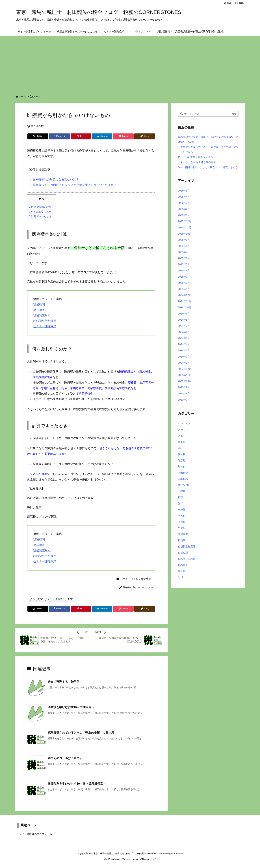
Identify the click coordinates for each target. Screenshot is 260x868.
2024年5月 (184, 338)
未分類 (182, 510)
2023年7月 (184, 400)
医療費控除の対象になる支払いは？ (56, 179)
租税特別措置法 (187, 546)
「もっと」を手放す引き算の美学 (197, 162)
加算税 (182, 467)
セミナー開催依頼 (45, 326)
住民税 (182, 454)
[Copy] (145, 136)
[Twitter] (38, 136)
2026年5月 (184, 191)
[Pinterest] (81, 136)
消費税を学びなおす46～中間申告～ (71, 707)
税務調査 (183, 565)
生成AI (182, 528)
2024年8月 (184, 320)
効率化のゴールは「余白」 (65, 758)
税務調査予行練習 (45, 321)
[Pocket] (123, 136)
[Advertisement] (130, 63)
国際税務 (183, 479)
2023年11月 (185, 375)
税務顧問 (39, 304)
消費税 (182, 522)
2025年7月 (184, 252)
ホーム (22, 96)
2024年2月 (184, 357)
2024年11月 (185, 301)
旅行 (180, 503)
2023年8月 (184, 393)
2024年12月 (185, 295)
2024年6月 (184, 332)
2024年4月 (184, 344)
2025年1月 (184, 289)
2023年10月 (185, 381)
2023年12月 (185, 369)
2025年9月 (184, 240)
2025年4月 (184, 271)
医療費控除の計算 (40, 207)
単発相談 (39, 310)
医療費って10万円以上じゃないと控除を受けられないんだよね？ (75, 185)
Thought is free (148, 859)
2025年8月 (184, 246)
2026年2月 (184, 209)
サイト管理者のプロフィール (35, 834)
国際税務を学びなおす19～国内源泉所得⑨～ (77, 784)
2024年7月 (184, 326)
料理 (180, 497)
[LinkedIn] (102, 136)
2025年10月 (185, 234)
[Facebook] (59, 136)
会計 (180, 448)
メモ (180, 436)
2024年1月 (184, 363)
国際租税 (183, 473)
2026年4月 (184, 197)
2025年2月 (184, 283)
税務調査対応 (42, 315)
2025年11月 (185, 227)
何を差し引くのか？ (42, 212)
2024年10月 (185, 307)
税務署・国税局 (187, 559)
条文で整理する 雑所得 (64, 682)
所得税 (135, 579)
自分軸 (182, 571)
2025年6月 (184, 258)
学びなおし (184, 485)
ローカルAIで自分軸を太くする (195, 157)
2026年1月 (184, 215)
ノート (37, 96)
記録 (180, 577)
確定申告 (146, 579)
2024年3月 (184, 350)
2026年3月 (184, 203)
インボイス (184, 424)
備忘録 (182, 460)
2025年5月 (184, 264)
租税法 (182, 540)
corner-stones (145, 587)
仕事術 (182, 442)
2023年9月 (184, 387)
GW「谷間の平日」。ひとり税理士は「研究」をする (208, 167)
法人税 (182, 516)
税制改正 (183, 553)
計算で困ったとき (40, 216)
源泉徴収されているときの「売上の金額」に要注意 (81, 733)
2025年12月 (185, 221)
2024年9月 (184, 314)
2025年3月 (184, 277)
